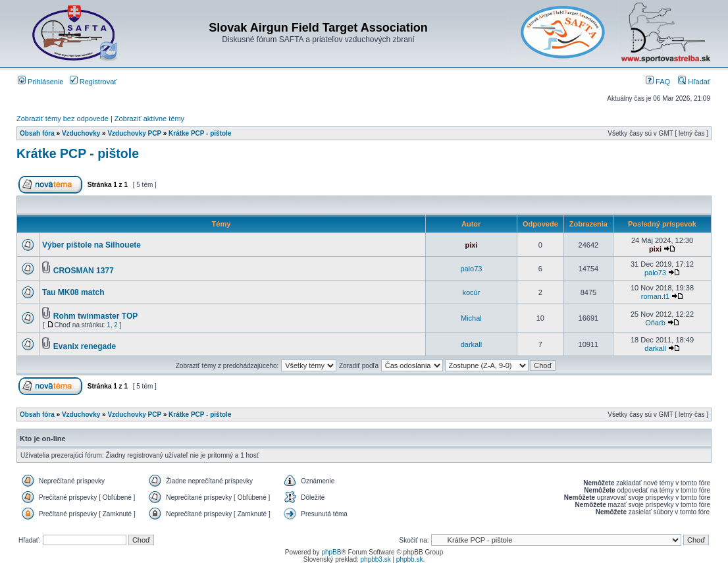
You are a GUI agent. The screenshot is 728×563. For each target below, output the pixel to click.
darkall (471, 344)
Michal (471, 318)
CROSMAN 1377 (84, 271)
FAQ (658, 82)
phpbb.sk (410, 559)
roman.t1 (655, 296)
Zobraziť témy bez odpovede (63, 119)
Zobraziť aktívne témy (149, 119)
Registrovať (93, 82)
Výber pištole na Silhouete (91, 245)
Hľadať (694, 82)
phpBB (331, 552)
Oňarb (655, 323)
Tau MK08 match (73, 292)
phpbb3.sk (376, 559)
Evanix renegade (85, 346)
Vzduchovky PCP (134, 133)
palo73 (471, 269)
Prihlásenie (40, 82)
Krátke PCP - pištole (200, 133)
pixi (471, 245)
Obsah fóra (37, 133)
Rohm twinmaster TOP (95, 316)
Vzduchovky (81, 133)
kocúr (471, 292)
